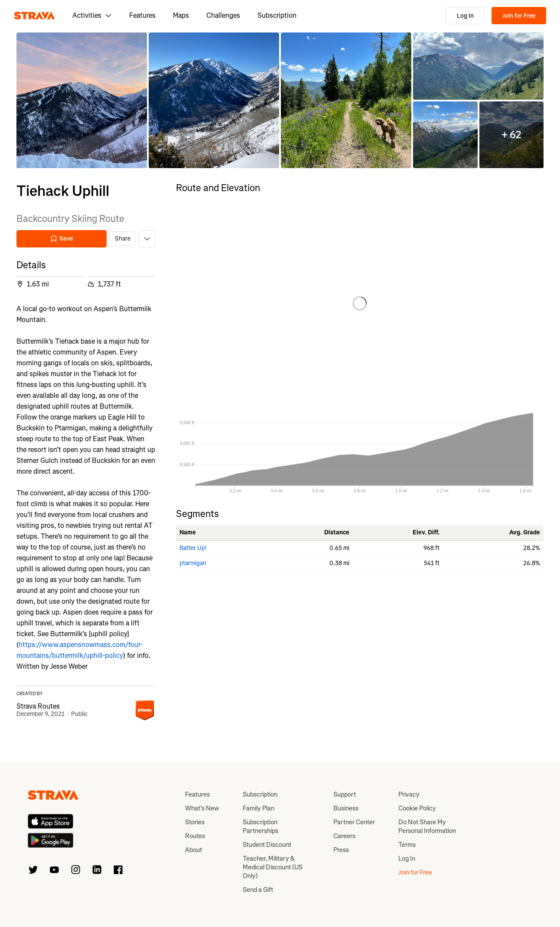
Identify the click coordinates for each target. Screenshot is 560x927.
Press (341, 850)
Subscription (277, 15)
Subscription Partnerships (260, 826)
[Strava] (34, 16)
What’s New (202, 808)
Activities (92, 15)
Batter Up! (193, 548)
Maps (181, 15)
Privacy (409, 794)
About (194, 850)
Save (62, 239)
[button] (82, 100)
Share (123, 239)
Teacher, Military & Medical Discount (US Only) (273, 867)
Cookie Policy (417, 808)
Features (142, 15)
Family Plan (259, 808)
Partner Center (354, 822)
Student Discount (267, 845)
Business (346, 808)
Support (345, 794)
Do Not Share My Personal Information (427, 826)
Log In (465, 16)
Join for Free (519, 16)
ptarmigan (193, 563)
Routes (195, 836)
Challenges (223, 15)
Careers (344, 836)
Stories (195, 822)
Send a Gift (258, 890)
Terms (407, 845)
